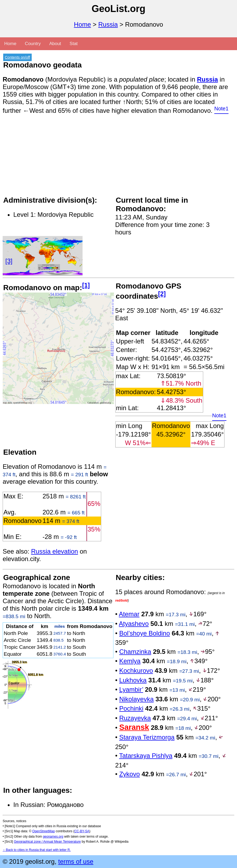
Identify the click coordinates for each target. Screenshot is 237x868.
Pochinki (131, 708)
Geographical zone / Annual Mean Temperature (47, 842)
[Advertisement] (119, 158)
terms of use (76, 861)
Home (83, 24)
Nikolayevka (136, 699)
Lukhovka (133, 680)
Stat (73, 44)
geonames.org (53, 837)
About (55, 44)
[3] (9, 261)
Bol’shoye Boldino (145, 633)
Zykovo (130, 774)
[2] (162, 294)
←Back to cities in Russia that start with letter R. (37, 850)
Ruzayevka (135, 718)
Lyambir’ (131, 689)
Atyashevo (134, 624)
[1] (86, 285)
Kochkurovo (136, 671)
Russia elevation (55, 551)
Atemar (129, 614)
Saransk (134, 727)
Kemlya (130, 661)
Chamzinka (135, 652)
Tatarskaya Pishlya (146, 756)
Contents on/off (17, 57)
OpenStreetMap (44, 831)
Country (33, 44)
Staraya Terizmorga (147, 737)
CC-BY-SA (82, 831)
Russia (108, 24)
